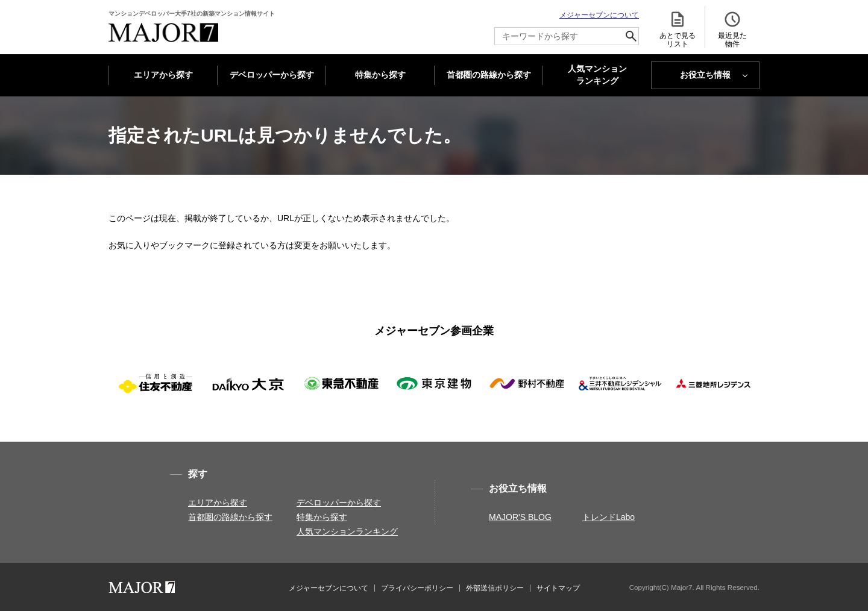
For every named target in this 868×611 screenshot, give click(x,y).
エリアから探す (163, 75)
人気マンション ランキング (597, 75)
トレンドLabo (609, 517)
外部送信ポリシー (495, 588)
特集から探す (380, 75)
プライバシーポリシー (417, 588)
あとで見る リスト (678, 29)
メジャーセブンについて (599, 15)
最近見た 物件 (732, 29)
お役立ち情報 (705, 75)
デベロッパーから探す (272, 75)
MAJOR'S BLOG (520, 517)
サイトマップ (558, 588)
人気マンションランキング (347, 531)
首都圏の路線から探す (489, 75)
